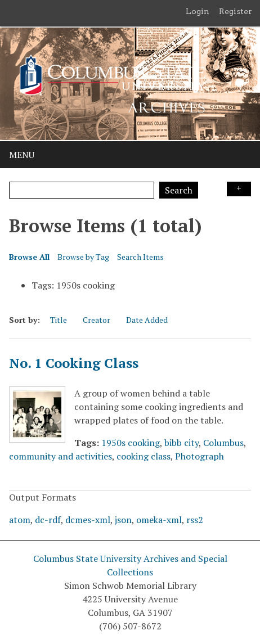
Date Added (147, 320)
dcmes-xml (88, 520)
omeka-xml (159, 520)
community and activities (60, 456)
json (123, 520)
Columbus (223, 443)
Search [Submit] (179, 190)
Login (198, 11)
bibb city (181, 443)
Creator (97, 320)
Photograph (200, 456)
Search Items (140, 257)
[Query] (82, 190)
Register (236, 11)
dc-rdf (48, 520)
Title (59, 320)
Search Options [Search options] (239, 189)
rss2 (195, 520)
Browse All (29, 257)
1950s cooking (131, 443)
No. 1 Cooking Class (74, 363)
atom (20, 520)
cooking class (144, 456)
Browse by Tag (83, 257)
